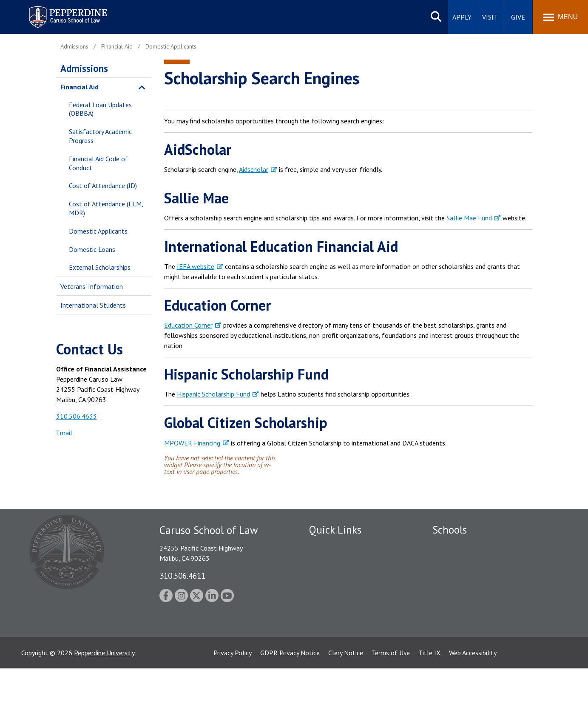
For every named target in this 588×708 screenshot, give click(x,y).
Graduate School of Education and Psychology (499, 590)
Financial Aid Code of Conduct (98, 163)
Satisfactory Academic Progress (100, 136)
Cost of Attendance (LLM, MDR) (106, 208)
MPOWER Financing (192, 443)
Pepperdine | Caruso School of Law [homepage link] (67, 12)
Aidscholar (254, 169)
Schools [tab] (450, 530)
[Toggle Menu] (560, 17)
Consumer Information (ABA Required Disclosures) (349, 624)
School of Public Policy (465, 614)
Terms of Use (391, 692)
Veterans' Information (92, 286)
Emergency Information (343, 575)
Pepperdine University (104, 692)
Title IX (429, 692)
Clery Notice (346, 692)
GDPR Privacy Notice (290, 692)
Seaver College (454, 546)
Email (64, 433)
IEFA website (196, 266)
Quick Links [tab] (335, 530)
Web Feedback (329, 658)
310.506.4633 (77, 416)
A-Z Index (323, 643)
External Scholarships (100, 267)
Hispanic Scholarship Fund (213, 394)
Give (518, 17)
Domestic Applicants (98, 231)
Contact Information (339, 605)
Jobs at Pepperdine (336, 590)
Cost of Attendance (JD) (103, 186)
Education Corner (188, 325)
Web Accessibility (473, 692)
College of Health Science (470, 628)
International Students (93, 305)
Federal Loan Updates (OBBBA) (100, 109)
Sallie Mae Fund (469, 218)
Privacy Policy (233, 692)
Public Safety (328, 546)
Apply (462, 17)
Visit (490, 17)
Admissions (84, 68)
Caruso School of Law (464, 560)
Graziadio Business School (469, 575)
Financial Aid (80, 87)
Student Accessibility (338, 560)
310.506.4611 (182, 575)
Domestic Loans (92, 249)
